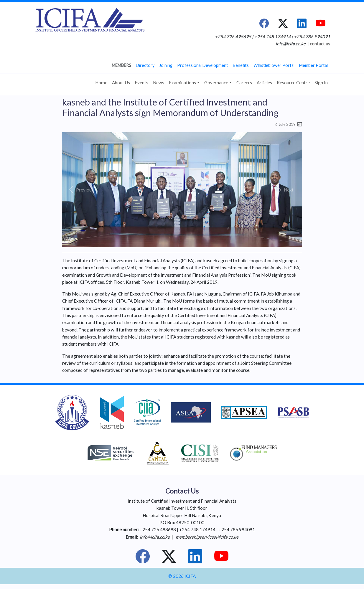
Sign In (321, 83)
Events (141, 83)
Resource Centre (293, 83)
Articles (264, 83)
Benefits (241, 65)
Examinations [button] (182, 83)
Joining (166, 65)
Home (101, 83)
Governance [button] (216, 83)
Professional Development (203, 65)
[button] (80, 190)
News (159, 83)
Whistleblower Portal (274, 65)
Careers (244, 83)
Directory (145, 65)
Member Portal (313, 65)
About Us (121, 83)
